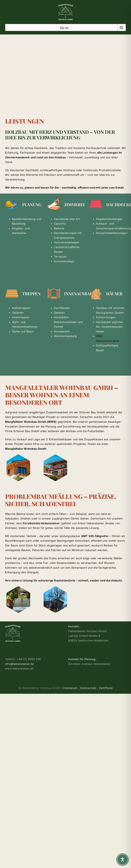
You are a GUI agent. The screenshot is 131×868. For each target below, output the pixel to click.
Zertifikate (106, 688)
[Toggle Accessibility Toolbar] (123, 860)
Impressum (70, 688)
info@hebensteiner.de (19, 664)
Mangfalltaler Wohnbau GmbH (26, 449)
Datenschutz (88, 688)
